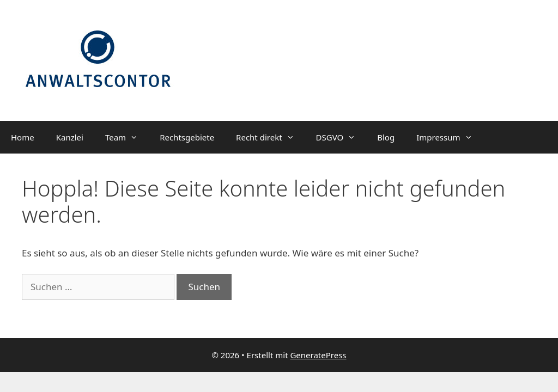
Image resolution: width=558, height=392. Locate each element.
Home (23, 137)
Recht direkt (270, 137)
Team (127, 137)
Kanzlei (70, 137)
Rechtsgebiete (187, 137)
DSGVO (341, 137)
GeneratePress (318, 355)
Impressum (450, 137)
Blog (386, 137)
